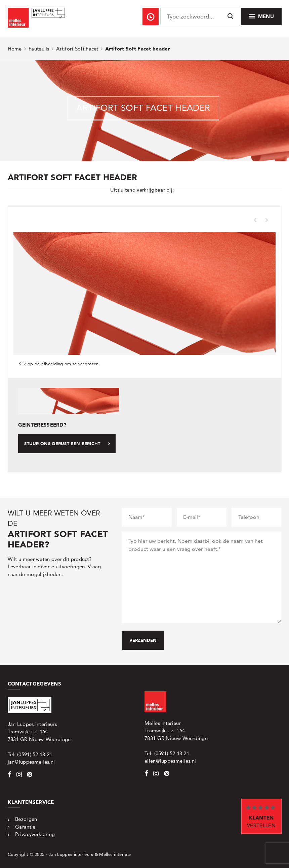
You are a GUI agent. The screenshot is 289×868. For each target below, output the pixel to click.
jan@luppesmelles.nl (31, 762)
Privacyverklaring (35, 834)
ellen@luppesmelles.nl (170, 761)
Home (15, 49)
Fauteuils (39, 49)
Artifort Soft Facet (77, 49)
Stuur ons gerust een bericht (67, 443)
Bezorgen (26, 819)
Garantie (25, 827)
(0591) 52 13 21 (35, 754)
